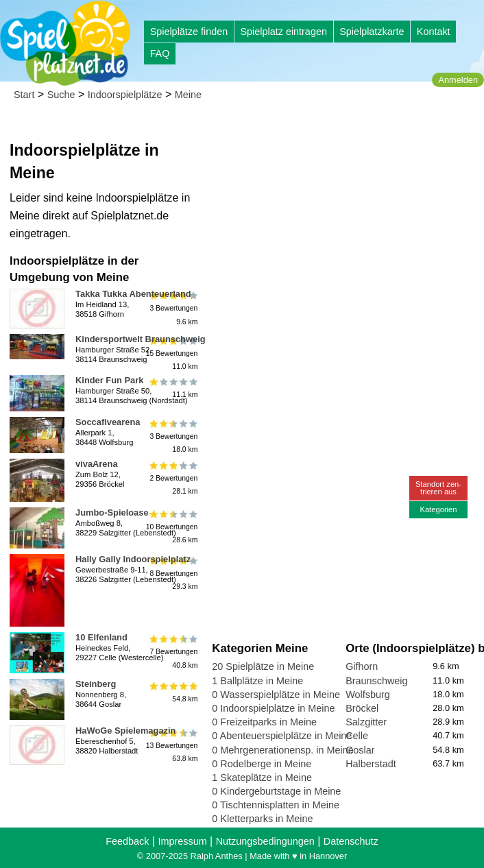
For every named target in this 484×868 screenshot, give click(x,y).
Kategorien (438, 509)
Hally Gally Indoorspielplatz (133, 559)
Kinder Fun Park (109, 380)
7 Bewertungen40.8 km (172, 652)
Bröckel (362, 708)
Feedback (127, 841)
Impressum (182, 841)
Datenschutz (351, 841)
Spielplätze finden (189, 32)
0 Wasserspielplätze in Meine (276, 695)
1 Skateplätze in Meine (262, 777)
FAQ (160, 53)
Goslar (360, 750)
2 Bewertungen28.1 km (172, 478)
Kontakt (434, 32)
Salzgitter (366, 722)
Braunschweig (376, 681)
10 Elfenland (101, 637)
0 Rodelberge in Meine (262, 764)
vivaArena (97, 464)
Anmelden (458, 80)
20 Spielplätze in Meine (263, 666)
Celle (357, 736)
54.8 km (172, 692)
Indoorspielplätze (125, 95)
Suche (61, 95)
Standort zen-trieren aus (438, 488)
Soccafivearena (108, 422)
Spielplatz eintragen (283, 32)
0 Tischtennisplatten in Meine (276, 805)
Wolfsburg (368, 695)
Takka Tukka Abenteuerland (133, 294)
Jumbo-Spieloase (112, 513)
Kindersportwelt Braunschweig (141, 339)
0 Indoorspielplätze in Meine (273, 708)
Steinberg (96, 684)
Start (24, 95)
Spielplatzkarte (372, 32)
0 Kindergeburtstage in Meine (276, 791)
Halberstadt (371, 764)
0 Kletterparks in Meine (262, 819)
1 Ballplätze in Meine (257, 681)
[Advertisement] (345, 206)
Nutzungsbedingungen (265, 841)
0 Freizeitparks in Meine (264, 722)
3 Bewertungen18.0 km (172, 436)
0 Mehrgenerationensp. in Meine (282, 750)
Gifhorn (362, 666)
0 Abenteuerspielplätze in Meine (282, 736)
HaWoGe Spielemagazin (125, 731)
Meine (188, 95)
